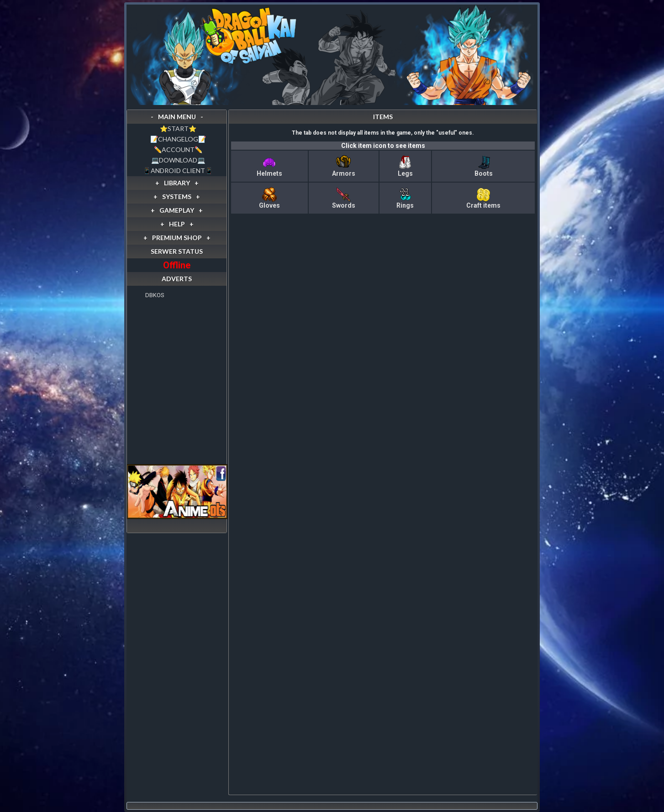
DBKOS (155, 295)
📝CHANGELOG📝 (178, 139)
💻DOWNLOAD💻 (178, 160)
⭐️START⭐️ (178, 128)
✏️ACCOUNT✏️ (178, 149)
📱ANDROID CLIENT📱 (178, 170)
